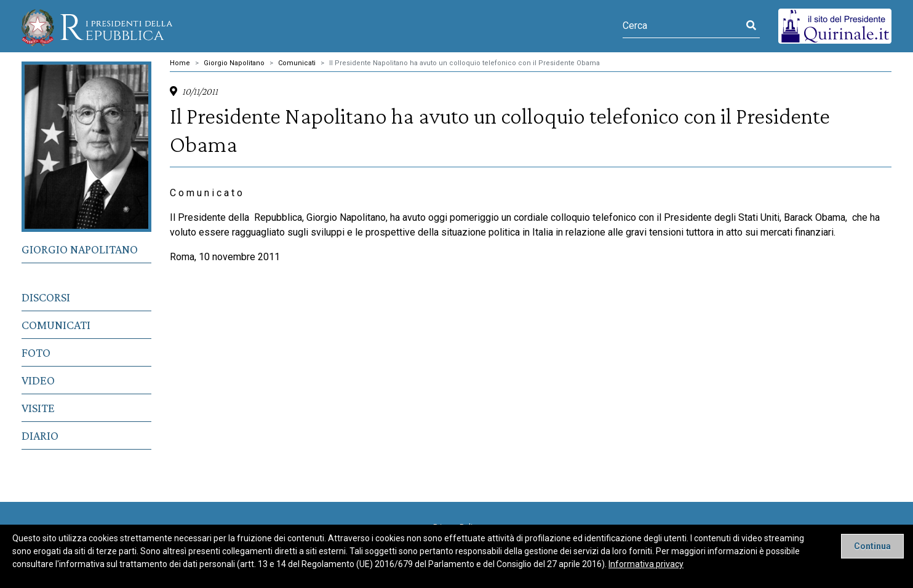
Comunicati (56, 325)
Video (38, 380)
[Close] (872, 546)
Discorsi (46, 297)
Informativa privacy (646, 564)
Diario (40, 435)
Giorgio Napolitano (80, 249)
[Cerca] (683, 26)
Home (180, 63)
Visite (38, 408)
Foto (36, 352)
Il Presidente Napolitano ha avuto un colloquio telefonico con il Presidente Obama (464, 63)
